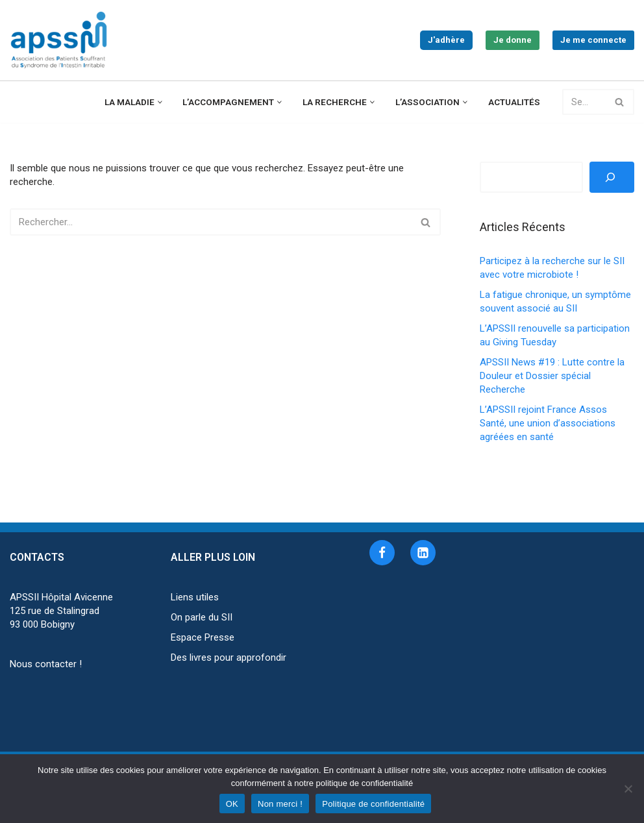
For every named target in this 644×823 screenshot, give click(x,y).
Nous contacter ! (46, 664)
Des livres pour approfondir (229, 657)
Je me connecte (593, 40)
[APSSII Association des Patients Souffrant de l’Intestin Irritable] (62, 40)
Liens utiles (195, 597)
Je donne (513, 40)
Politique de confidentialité (373, 804)
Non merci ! (280, 804)
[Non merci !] (628, 789)
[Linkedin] (423, 553)
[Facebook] (382, 553)
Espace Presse (203, 637)
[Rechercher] (584, 102)
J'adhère (446, 40)
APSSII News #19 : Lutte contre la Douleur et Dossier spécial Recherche (552, 376)
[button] (160, 102)
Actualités (514, 102)
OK (232, 804)
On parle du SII (202, 617)
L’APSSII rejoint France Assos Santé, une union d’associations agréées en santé (548, 423)
